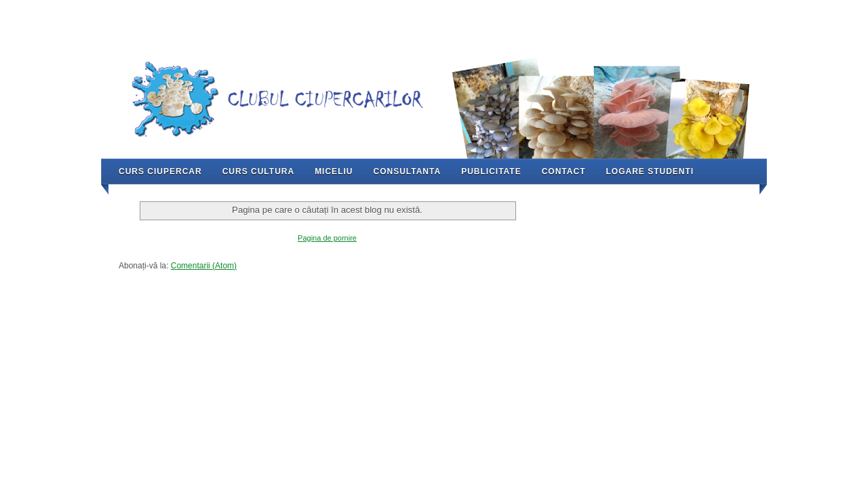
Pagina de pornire (327, 238)
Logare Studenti (650, 171)
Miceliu (334, 171)
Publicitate (491, 171)
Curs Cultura (258, 171)
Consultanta (407, 171)
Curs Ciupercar (160, 171)
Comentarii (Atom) (204, 266)
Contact (564, 171)
